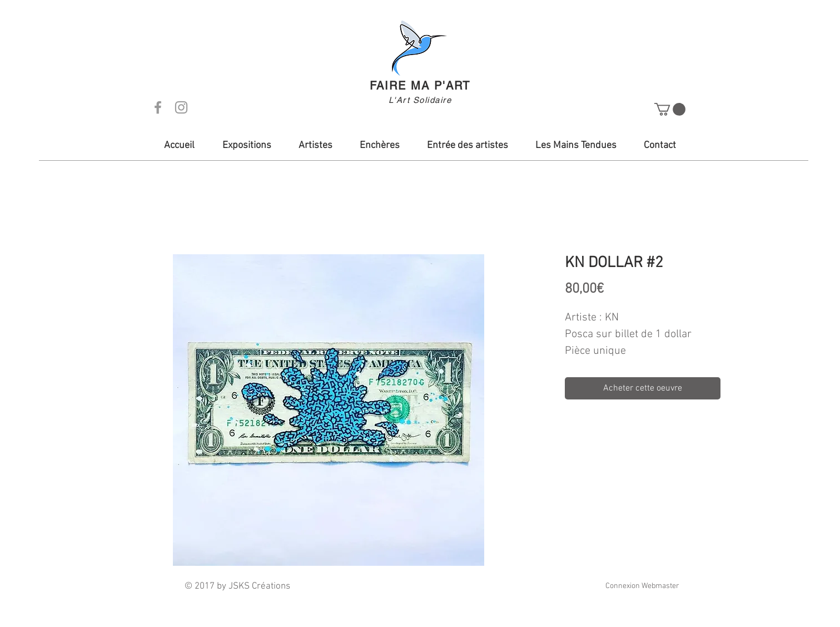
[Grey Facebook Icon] (158, 107)
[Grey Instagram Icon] (181, 107)
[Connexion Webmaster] (643, 586)
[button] (670, 109)
